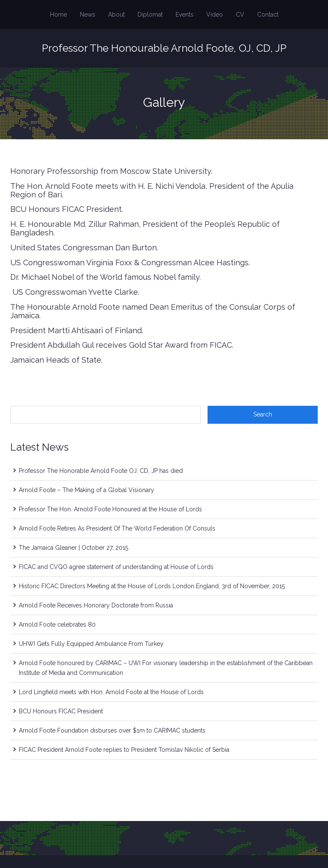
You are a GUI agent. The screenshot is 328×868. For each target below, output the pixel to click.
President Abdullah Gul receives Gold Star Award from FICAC (121, 345)
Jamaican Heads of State (56, 360)
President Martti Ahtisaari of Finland (76, 330)
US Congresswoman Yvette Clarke (74, 292)
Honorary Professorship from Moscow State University (111, 171)
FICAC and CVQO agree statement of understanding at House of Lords (116, 567)
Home (59, 15)
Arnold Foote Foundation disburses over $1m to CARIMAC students (112, 730)
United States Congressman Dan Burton (83, 248)
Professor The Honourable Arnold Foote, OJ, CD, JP (164, 48)
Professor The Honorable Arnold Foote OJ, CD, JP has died (101, 471)
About (116, 15)
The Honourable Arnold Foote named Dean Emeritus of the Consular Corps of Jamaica (153, 311)
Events (184, 15)
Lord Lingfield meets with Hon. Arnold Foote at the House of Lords (111, 692)
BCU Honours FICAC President (66, 209)
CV (240, 15)
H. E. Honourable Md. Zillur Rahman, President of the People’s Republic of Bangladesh (145, 228)
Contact (268, 15)
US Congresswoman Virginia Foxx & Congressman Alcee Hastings (129, 262)
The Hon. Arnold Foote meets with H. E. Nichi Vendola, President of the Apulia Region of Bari (152, 190)
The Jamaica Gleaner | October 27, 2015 (73, 548)
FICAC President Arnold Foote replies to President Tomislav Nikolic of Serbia (124, 750)
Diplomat (150, 15)
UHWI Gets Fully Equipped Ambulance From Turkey (91, 644)
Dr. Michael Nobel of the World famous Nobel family (105, 277)
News (88, 15)
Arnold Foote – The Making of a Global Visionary (86, 490)
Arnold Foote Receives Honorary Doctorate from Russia (96, 605)
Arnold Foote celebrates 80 (57, 625)
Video (215, 15)
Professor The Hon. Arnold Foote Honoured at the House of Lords (110, 509)
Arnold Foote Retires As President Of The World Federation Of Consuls (117, 528)
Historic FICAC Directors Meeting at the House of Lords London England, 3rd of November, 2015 (152, 586)
